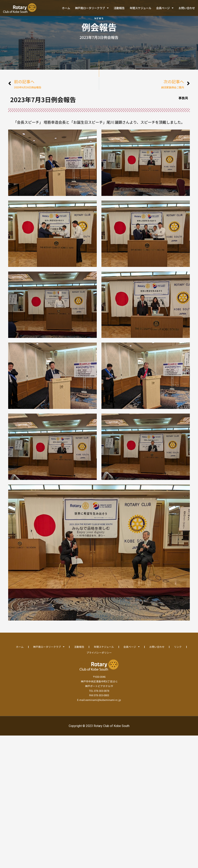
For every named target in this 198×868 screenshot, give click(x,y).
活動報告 (119, 8)
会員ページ (165, 8)
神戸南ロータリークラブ (92, 8)
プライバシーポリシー (108, 656)
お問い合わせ (187, 8)
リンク (81, 656)
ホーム (66, 8)
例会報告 (99, 31)
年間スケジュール (140, 8)
